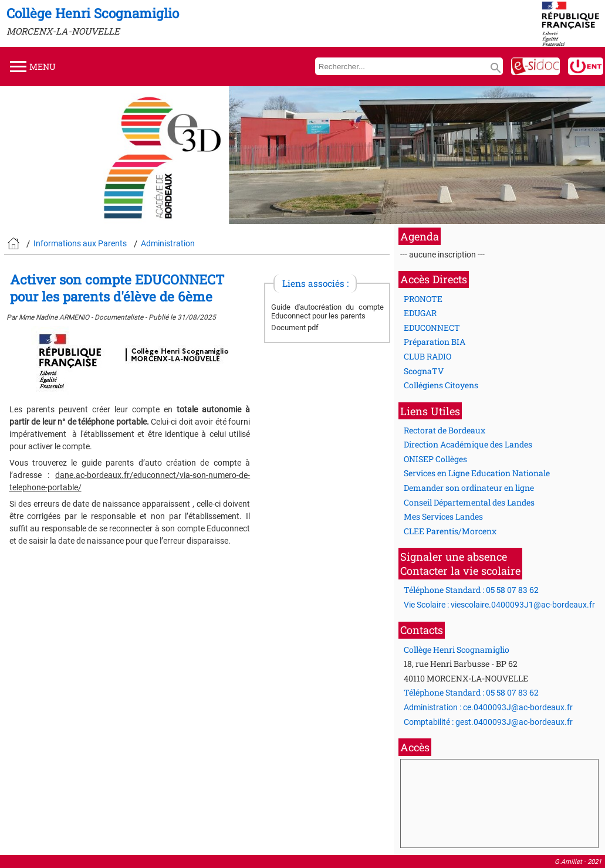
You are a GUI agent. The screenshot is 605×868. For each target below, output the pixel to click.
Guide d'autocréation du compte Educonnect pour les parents (327, 311)
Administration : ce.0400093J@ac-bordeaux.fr (488, 707)
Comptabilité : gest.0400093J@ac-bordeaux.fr (488, 722)
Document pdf (295, 328)
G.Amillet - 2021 (578, 862)
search (496, 68)
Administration (168, 243)
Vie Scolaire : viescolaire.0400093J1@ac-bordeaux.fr (499, 605)
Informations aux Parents (80, 243)
